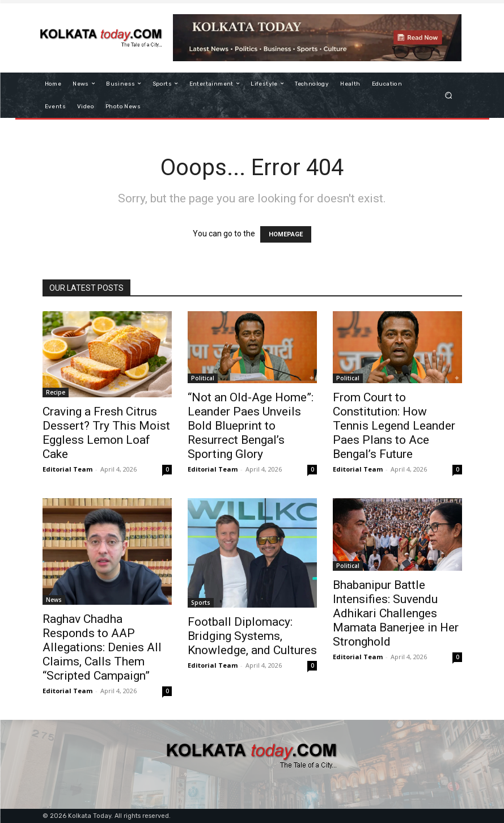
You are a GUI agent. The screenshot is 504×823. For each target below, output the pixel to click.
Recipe (56, 392)
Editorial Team (67, 469)
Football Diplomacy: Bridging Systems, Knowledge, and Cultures (252, 636)
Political (203, 378)
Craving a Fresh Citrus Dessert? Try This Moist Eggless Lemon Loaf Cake (106, 433)
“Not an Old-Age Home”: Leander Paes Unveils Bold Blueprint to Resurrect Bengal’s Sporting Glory (251, 426)
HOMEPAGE (286, 234)
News (54, 600)
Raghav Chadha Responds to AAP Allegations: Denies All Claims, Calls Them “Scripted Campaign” (102, 647)
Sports (201, 603)
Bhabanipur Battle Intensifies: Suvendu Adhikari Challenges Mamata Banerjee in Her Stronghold (396, 613)
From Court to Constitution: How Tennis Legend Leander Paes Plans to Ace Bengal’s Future (394, 426)
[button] (448, 95)
